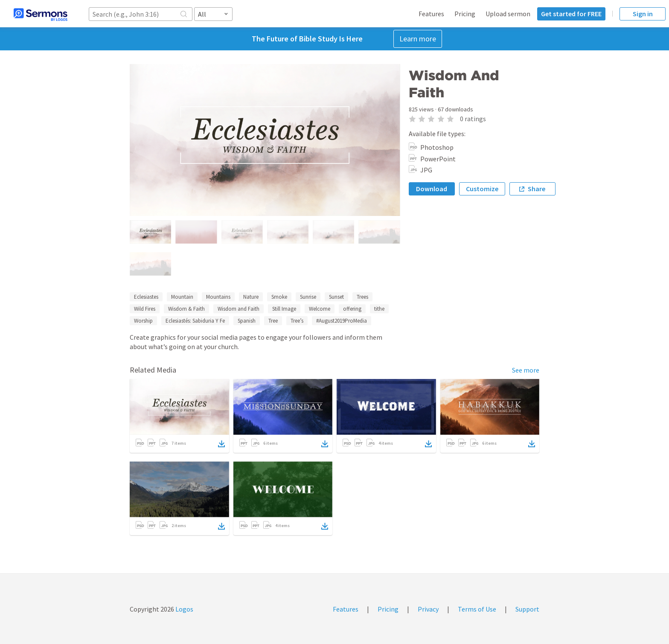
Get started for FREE (571, 14)
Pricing (465, 14)
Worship (143, 321)
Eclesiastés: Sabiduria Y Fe (195, 321)
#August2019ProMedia (342, 321)
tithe (379, 309)
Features (431, 14)
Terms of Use (477, 609)
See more (526, 370)
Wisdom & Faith (186, 309)
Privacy (428, 609)
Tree (273, 321)
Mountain (182, 297)
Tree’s (297, 321)
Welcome (320, 309)
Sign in (643, 14)
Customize (482, 189)
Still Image (284, 309)
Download (432, 189)
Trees (362, 297)
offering (352, 309)
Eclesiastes (146, 297)
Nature (251, 297)
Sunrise (308, 297)
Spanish (247, 321)
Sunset (336, 297)
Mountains (218, 297)
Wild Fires (145, 309)
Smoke (279, 297)
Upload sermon (508, 14)
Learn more (418, 39)
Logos (184, 609)
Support (527, 609)
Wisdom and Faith (239, 309)
